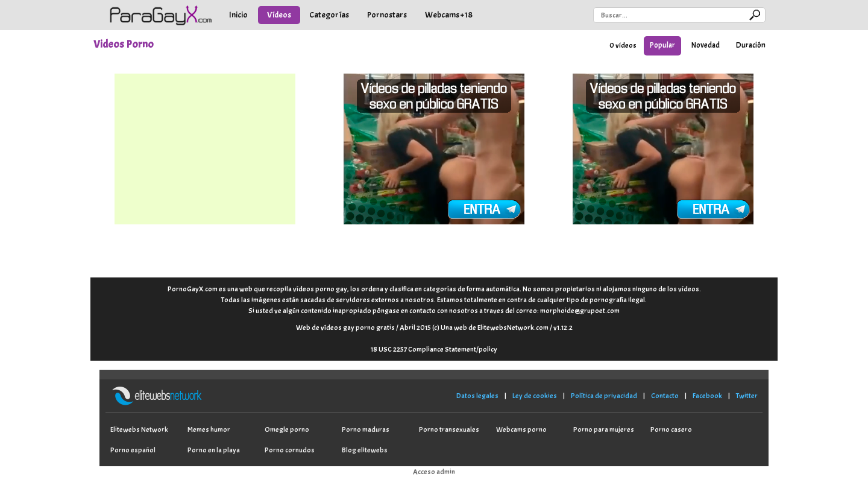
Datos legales (477, 396)
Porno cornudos (290, 450)
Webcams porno (521, 429)
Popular (662, 45)
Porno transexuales (449, 429)
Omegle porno (287, 429)
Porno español (133, 450)
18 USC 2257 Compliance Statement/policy (434, 349)
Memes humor (209, 429)
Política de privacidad (604, 396)
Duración (751, 45)
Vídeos (279, 15)
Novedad (706, 45)
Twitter (747, 396)
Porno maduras (366, 429)
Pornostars (387, 15)
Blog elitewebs (365, 450)
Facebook (707, 396)
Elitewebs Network (139, 429)
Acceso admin (434, 472)
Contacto (665, 396)
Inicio (238, 15)
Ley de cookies (535, 396)
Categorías (329, 15)
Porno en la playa (214, 450)
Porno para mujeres (604, 429)
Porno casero (671, 429)
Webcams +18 (449, 15)
